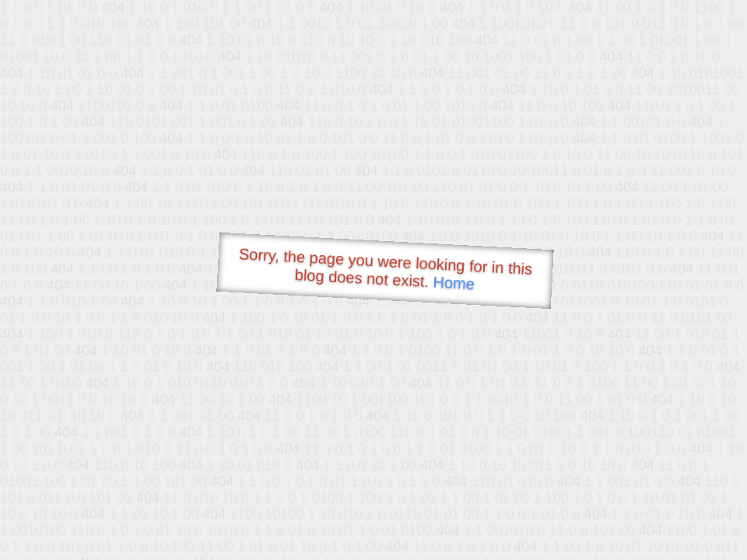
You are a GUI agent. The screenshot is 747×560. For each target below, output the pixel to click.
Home (454, 283)
